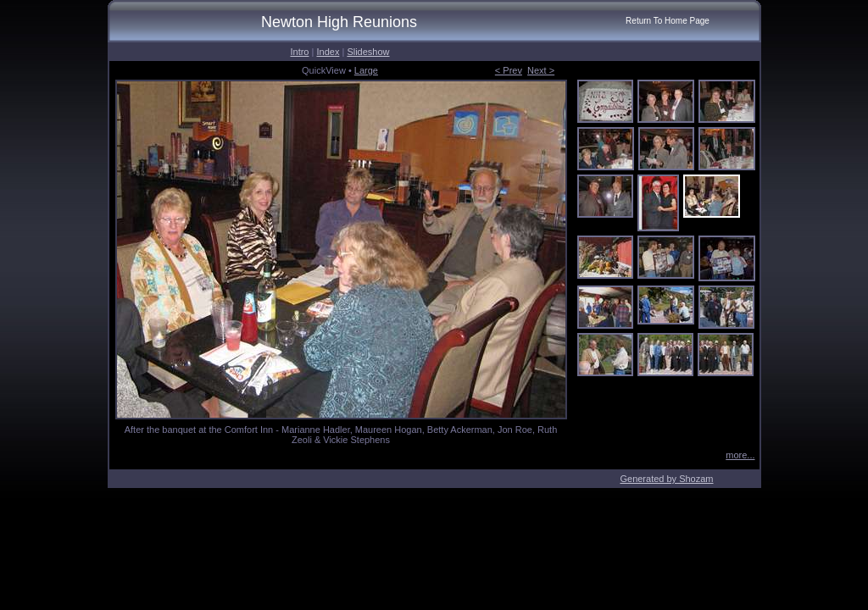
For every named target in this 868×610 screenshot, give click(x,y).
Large (366, 70)
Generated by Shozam (666, 479)
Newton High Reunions (339, 22)
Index (328, 52)
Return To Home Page (668, 21)
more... (740, 455)
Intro (299, 52)
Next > (541, 70)
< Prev (509, 70)
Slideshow (368, 52)
